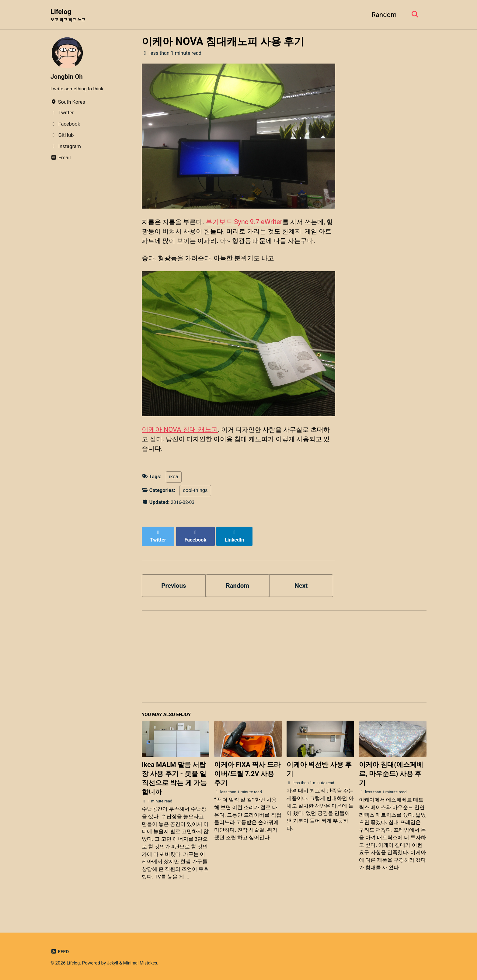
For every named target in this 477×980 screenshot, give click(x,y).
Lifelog (69, 16)
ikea (174, 493)
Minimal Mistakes (143, 963)
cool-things (195, 507)
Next (301, 596)
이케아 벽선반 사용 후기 (319, 781)
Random (382, 15)
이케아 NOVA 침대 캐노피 (180, 444)
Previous (174, 596)
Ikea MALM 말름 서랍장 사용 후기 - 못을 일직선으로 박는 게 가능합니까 (174, 790)
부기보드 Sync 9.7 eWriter (247, 223)
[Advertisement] (284, 671)
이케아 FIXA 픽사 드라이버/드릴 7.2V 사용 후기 (247, 786)
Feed (60, 952)
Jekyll (114, 963)
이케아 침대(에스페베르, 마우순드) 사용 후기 (391, 786)
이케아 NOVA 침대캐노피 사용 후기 (223, 42)
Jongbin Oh (68, 77)
